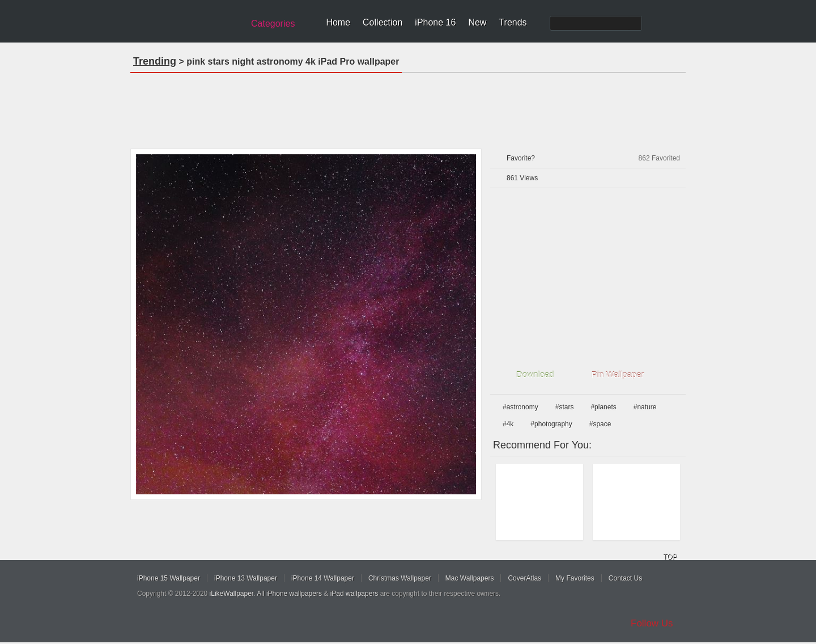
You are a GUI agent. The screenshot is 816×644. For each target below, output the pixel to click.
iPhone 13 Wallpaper (246, 578)
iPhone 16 (435, 22)
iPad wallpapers (354, 594)
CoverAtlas (524, 578)
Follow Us (652, 623)
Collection (382, 22)
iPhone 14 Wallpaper (323, 578)
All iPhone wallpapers (289, 594)
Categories (273, 24)
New (477, 22)
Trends (513, 22)
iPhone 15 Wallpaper (169, 578)
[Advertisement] (408, 107)
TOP (670, 557)
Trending (155, 61)
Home (338, 22)
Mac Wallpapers (470, 578)
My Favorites (575, 578)
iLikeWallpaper (232, 594)
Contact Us (625, 578)
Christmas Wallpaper (400, 578)
